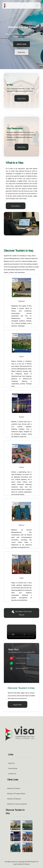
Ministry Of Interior (14, 788)
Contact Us (12, 773)
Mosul (21, 356)
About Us (11, 763)
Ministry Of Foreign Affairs (16, 793)
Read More (16, 206)
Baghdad (22, 301)
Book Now (21, 52)
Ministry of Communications (17, 804)
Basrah (22, 417)
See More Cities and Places (21, 613)
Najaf (22, 578)
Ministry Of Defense (14, 799)
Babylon (22, 525)
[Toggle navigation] (37, 6)
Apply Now (22, 44)
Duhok (21, 467)
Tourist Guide (13, 768)
